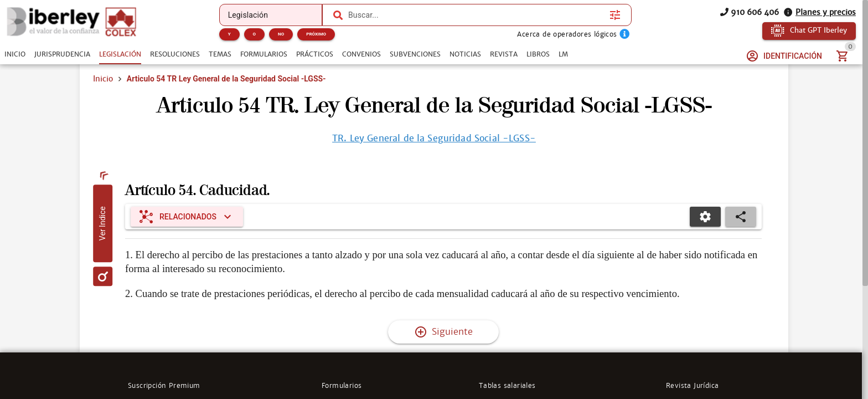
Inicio (103, 79)
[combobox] (476, 15)
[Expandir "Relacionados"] (187, 217)
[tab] (15, 54)
